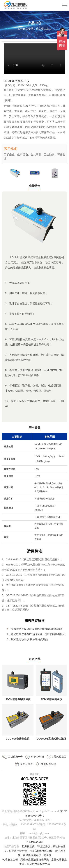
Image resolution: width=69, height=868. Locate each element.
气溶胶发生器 (10, 860)
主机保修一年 (13, 757)
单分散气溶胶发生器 (38, 864)
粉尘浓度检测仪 (18, 851)
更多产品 (35, 659)
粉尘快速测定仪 (32, 855)
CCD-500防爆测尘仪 (18, 739)
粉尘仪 (47, 855)
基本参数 (35, 428)
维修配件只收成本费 (45, 765)
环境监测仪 (44, 846)
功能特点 (35, 186)
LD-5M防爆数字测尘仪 (18, 699)
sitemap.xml (36, 842)
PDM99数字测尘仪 (51, 699)
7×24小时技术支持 (34, 757)
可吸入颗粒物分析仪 (41, 851)
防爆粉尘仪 (28, 846)
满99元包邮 (24, 764)
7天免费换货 (56, 757)
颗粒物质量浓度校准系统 (35, 860)
